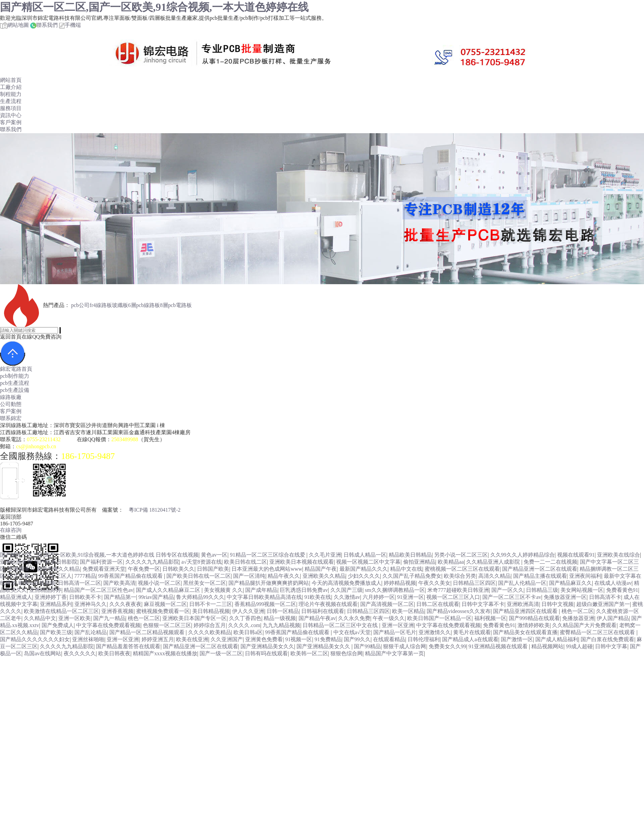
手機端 (70, 25)
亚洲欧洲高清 (523, 604)
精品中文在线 (406, 569)
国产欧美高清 (119, 583)
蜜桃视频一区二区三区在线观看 (462, 569)
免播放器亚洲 (578, 618)
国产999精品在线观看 (534, 618)
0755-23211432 (44, 439)
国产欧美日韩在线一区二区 (199, 576)
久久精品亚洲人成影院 (494, 562)
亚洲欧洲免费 (16, 562)
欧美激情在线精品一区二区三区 (61, 611)
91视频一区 (299, 639)
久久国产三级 (346, 590)
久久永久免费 (354, 618)
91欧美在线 (318, 597)
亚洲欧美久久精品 (324, 576)
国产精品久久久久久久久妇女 (35, 639)
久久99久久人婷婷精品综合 (523, 555)
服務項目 (11, 108)
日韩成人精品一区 (365, 555)
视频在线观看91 (576, 555)
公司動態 (11, 404)
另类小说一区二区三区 (461, 555)
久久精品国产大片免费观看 (584, 625)
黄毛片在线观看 (472, 632)
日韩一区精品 (283, 611)
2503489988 (125, 439)
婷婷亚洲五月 (158, 639)
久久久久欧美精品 (210, 632)
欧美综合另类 (460, 576)
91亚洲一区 (411, 597)
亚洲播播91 (21, 569)
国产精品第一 (120, 597)
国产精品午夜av (317, 618)
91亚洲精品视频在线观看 (499, 646)
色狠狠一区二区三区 (167, 625)
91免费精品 (328, 639)
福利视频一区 (490, 618)
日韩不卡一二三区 (211, 604)
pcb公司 (80, 305)
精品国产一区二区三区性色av (98, 590)
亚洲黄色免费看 (264, 639)
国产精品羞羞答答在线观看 (128, 646)
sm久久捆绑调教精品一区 (395, 590)
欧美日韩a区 (248, 632)
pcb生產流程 (15, 383)
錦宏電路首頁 (16, 369)
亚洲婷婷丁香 (51, 597)
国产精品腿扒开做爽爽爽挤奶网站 (269, 583)
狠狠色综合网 (346, 653)
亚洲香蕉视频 (117, 611)
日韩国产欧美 (213, 569)
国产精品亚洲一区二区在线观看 (540, 569)
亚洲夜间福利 (585, 576)
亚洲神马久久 (91, 604)
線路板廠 (11, 397)
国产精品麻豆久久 (571, 583)
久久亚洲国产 (227, 639)
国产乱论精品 (91, 632)
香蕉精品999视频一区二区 (265, 604)
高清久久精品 (494, 576)
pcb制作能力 (15, 376)
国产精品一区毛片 (395, 632)
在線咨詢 (11, 530)
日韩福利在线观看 (323, 611)
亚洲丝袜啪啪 (88, 639)
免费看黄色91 (622, 590)
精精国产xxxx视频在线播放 (165, 653)
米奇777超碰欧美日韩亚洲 (458, 590)
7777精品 (85, 576)
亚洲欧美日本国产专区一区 (195, 618)
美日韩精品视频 (211, 611)
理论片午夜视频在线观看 (328, 604)
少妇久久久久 (364, 576)
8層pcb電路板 (176, 305)
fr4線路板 (101, 305)
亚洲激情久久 (435, 632)
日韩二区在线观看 (438, 604)
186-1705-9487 (88, 456)
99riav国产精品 (156, 597)
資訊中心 (11, 115)
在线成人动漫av (613, 583)
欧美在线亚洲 (192, 639)
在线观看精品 (389, 639)
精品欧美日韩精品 (410, 555)
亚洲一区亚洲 (398, 625)
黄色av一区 (214, 555)
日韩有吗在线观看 (266, 653)
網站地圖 (14, 25)
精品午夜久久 (284, 576)
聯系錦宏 (11, 418)
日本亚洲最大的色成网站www (267, 569)
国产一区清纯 (249, 576)
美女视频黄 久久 (223, 590)
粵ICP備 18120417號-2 (155, 510)
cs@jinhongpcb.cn (36, 446)
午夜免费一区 (144, 569)
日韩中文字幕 (611, 646)
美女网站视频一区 (582, 590)
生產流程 (11, 101)
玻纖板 (120, 305)
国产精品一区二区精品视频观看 (148, 632)
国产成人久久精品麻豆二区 (169, 590)
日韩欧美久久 (178, 569)
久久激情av (347, 597)
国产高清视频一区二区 (387, 604)
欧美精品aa (451, 562)
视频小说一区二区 (159, 583)
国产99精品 (367, 646)
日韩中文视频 (557, 604)
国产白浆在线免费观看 (607, 639)
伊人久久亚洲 (248, 611)
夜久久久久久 (80, 653)
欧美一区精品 (408, 611)
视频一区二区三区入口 (453, 597)
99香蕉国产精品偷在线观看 (131, 576)
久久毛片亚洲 (325, 555)
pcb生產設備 (15, 390)
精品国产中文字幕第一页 (394, 653)
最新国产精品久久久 (364, 569)
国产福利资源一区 (101, 562)
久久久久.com (244, 625)
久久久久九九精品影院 (152, 562)
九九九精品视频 (281, 625)
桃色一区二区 (578, 611)
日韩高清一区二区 (79, 583)
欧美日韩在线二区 (246, 562)
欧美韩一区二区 (309, 653)
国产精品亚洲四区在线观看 (526, 611)
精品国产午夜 (321, 569)
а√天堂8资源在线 (202, 562)
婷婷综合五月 (210, 625)
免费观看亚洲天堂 (104, 569)
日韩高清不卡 (605, 597)
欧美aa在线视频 (37, 583)
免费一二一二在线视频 (550, 562)
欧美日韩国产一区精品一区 (439, 618)
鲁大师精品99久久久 (200, 597)
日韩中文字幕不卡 (483, 604)
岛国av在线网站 (42, 653)
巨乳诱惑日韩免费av (304, 590)
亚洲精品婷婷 (45, 590)
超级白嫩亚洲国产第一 (603, 604)
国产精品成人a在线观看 (470, 639)
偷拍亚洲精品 (419, 562)
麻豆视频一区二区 (165, 604)
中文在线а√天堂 (352, 632)
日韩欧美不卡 (85, 597)
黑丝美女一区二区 (205, 583)
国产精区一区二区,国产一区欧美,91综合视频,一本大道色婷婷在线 (154, 7)
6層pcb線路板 (144, 305)
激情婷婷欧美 (534, 625)
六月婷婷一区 (379, 597)
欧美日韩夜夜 (114, 653)
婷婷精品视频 (400, 583)
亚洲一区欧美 (74, 618)
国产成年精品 (261, 590)
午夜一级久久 (389, 618)
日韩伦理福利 (424, 639)
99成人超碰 (579, 646)
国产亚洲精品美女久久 (267, 646)
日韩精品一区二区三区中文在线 (341, 625)
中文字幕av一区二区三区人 (40, 576)
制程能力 (11, 94)
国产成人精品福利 (557, 639)
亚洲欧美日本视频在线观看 (302, 562)
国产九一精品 (109, 618)
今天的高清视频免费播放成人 (346, 583)
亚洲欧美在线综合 (619, 555)
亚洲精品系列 (56, 604)
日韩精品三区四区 (474, 583)
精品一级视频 (280, 618)
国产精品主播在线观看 (540, 576)
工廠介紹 (11, 87)
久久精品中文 (40, 618)
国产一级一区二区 (221, 653)
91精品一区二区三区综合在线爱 (268, 555)
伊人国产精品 (613, 618)
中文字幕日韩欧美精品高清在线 (264, 597)
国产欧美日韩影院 (56, 562)
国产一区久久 (507, 590)
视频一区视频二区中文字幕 (368, 562)
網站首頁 (11, 80)
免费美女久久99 (447, 646)
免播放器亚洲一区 (565, 597)
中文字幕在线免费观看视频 (108, 625)
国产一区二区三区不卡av (512, 597)
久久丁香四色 (245, 618)
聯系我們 (44, 25)
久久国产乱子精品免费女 (412, 576)
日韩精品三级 (542, 590)
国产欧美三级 (56, 632)
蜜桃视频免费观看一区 (163, 611)
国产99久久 (357, 639)
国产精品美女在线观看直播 (525, 632)
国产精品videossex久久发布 (459, 611)
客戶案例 (11, 122)
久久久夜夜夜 (125, 604)
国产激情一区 (517, 639)
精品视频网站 (547, 646)
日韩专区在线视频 (177, 555)
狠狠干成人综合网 (405, 646)
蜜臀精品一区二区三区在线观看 (598, 632)
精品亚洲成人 (16, 597)
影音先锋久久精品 (58, 569)
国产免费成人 (58, 625)
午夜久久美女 (434, 583)
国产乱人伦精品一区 (522, 583)
